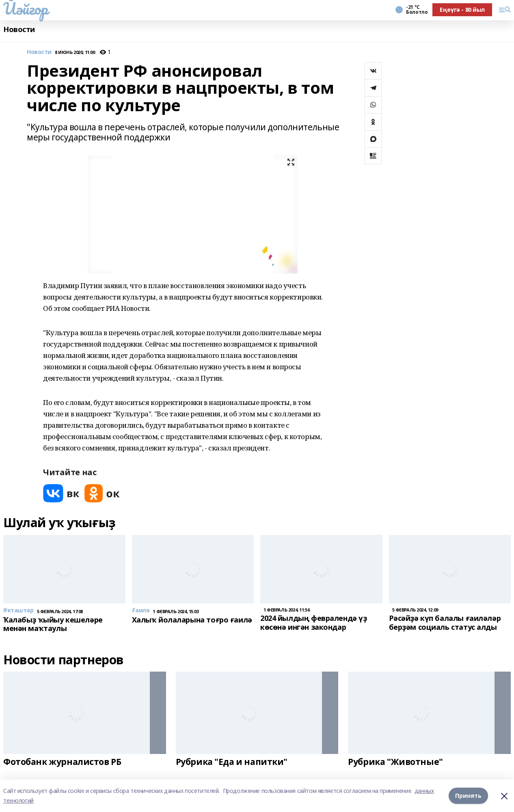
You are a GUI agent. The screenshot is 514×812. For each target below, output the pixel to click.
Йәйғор (25, 9)
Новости (19, 29)
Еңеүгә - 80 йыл (462, 10)
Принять (468, 796)
